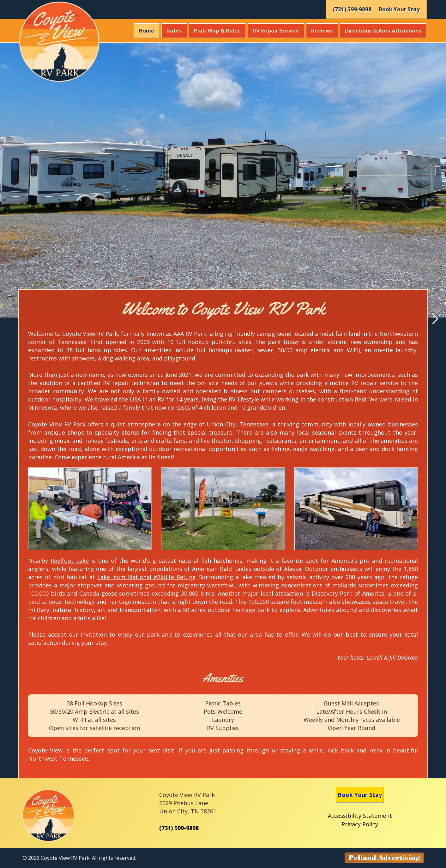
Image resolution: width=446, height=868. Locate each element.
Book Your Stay (360, 795)
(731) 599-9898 (179, 828)
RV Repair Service (276, 31)
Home (147, 31)
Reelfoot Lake (70, 561)
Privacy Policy (360, 824)
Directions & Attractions (383, 31)
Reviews (322, 31)
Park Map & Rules (217, 31)
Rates (174, 31)
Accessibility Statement (360, 816)
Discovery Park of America (348, 593)
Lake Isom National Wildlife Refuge (146, 577)
